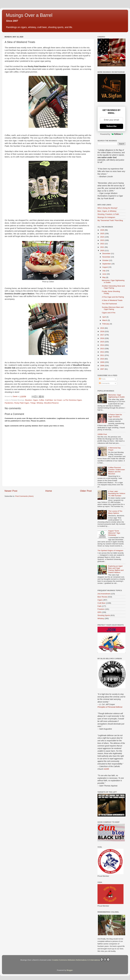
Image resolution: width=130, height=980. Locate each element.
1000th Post (102, 434)
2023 (102, 240)
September (107, 264)
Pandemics (9, 403)
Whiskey (40, 403)
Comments (104, 383)
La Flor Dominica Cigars (72, 400)
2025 (102, 234)
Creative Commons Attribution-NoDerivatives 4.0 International (81, 960)
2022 (102, 244)
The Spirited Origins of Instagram (110, 551)
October (106, 260)
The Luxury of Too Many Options (115, 512)
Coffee (41, 400)
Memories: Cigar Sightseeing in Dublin (116, 396)
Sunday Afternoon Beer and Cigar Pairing (113, 308)
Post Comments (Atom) (24, 496)
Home (49, 491)
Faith (99, 606)
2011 (102, 355)
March (105, 320)
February (106, 324)
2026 (102, 230)
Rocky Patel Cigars (22, 403)
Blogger (70, 970)
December (107, 253)
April (104, 317)
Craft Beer (49, 400)
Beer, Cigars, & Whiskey (107, 211)
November (107, 257)
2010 (102, 359)
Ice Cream (58, 400)
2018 (102, 331)
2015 (102, 342)
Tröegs (33, 403)
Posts (102, 379)
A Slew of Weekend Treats (112, 300)
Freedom (101, 609)
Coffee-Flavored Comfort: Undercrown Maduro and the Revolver (116, 471)
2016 (102, 338)
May (104, 277)
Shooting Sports (104, 615)
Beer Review (103, 597)
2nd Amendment (104, 594)
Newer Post (11, 491)
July (104, 271)
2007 (102, 369)
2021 (102, 247)
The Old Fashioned (109, 304)
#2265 (106, 769)
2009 (102, 362)
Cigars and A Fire (109, 313)
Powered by (112, 134)
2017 (102, 335)
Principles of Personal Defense (110, 707)
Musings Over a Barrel (29, 15)
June (104, 274)
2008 (102, 366)
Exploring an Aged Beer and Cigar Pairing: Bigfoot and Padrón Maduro (116, 569)
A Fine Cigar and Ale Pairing (113, 297)
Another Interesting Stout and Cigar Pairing (113, 287)
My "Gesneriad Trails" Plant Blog (110, 220)
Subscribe (111, 126)
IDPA (100, 612)
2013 (102, 349)
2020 (102, 251)
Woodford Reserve (51, 403)
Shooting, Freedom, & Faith (108, 214)
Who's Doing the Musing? (107, 208)
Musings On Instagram (106, 217)
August (105, 267)
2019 (102, 328)
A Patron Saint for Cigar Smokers (115, 416)
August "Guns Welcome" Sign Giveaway (114, 533)
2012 (102, 352)
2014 (102, 345)
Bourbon (29, 400)
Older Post (86, 491)
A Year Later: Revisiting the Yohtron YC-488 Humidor (117, 493)
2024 (102, 237)
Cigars (35, 400)
